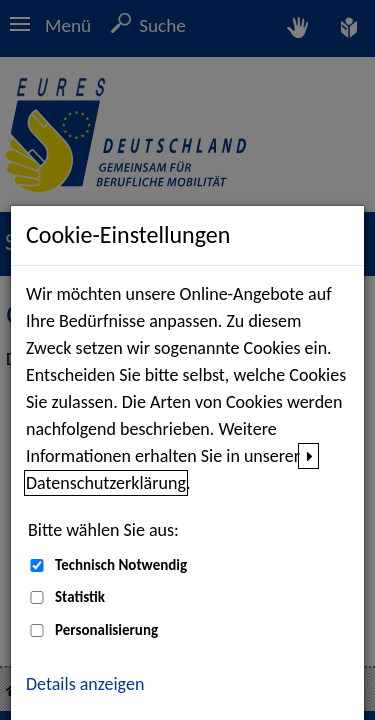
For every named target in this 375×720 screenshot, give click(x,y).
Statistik (80, 597)
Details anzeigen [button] (85, 684)
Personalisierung (106, 630)
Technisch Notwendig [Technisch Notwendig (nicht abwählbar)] (121, 565)
